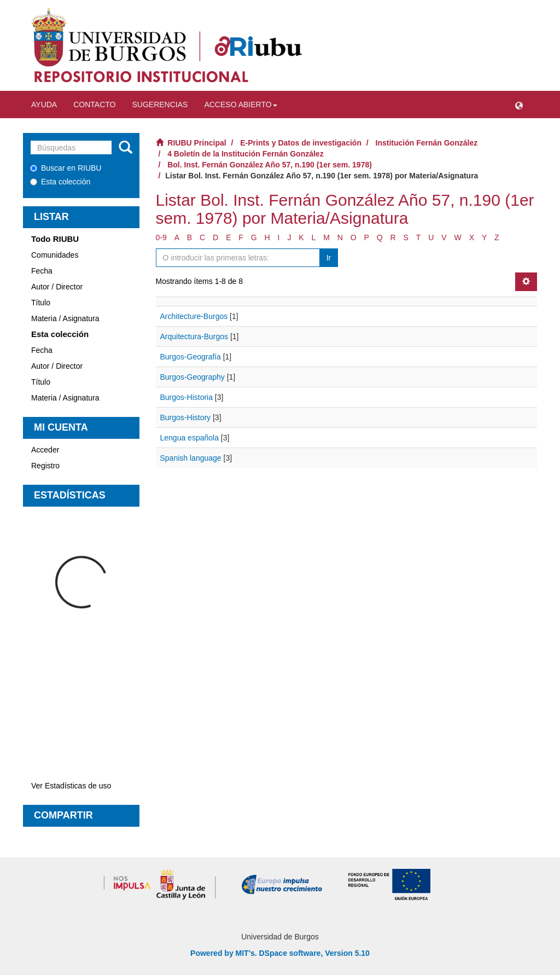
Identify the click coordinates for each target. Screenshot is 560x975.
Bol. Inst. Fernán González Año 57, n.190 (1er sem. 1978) (270, 165)
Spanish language (191, 458)
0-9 (161, 237)
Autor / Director (57, 287)
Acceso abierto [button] (240, 105)
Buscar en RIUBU (66, 168)
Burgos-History (186, 417)
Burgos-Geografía (191, 357)
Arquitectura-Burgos (194, 336)
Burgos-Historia (186, 397)
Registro (45, 466)
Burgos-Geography (192, 377)
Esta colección (60, 182)
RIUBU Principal (197, 143)
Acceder (45, 450)
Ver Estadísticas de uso (71, 786)
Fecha (42, 271)
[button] (519, 105)
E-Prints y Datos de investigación (301, 143)
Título (41, 303)
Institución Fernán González (427, 143)
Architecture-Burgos (194, 316)
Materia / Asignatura (65, 318)
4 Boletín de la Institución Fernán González (245, 154)
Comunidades (55, 255)
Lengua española (189, 438)
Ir (329, 258)
